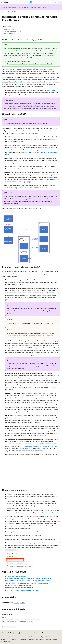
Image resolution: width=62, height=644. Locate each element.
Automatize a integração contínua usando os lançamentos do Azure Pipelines (28, 578)
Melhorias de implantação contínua (37, 124)
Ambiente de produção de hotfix (50, 513)
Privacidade (4, 639)
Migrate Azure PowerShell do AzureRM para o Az (40, 108)
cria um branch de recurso (25, 145)
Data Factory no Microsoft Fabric (14, 49)
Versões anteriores (34, 637)
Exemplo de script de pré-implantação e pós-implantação (22, 590)
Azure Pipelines (51, 90)
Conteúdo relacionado (9, 36)
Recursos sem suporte (9, 34)
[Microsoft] (31, 2)
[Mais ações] (58, 12)
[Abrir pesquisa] (55, 2)
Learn (4, 12)
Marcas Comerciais (51, 639)
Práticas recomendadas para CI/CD (13, 31)
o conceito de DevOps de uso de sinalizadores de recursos (39, 446)
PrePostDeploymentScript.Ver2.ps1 (22, 309)
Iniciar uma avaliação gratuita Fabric (18, 62)
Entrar (59, 2)
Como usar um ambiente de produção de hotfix (19, 588)
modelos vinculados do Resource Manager (18, 585)
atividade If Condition (41, 448)
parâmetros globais (27, 448)
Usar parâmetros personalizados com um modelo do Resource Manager (27, 583)
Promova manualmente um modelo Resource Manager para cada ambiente (28, 581)
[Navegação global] (2, 2)
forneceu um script (24, 297)
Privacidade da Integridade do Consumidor (22, 639)
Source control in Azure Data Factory (28, 133)
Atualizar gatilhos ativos (48, 295)
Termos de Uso (40, 639)
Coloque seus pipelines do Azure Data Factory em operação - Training (22, 619)
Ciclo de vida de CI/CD (9, 29)
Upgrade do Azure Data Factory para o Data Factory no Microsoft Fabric (30, 64)
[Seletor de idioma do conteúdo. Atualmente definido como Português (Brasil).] (8, 633)
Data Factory (17, 12)
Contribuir (49, 637)
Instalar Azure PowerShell (26, 106)
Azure (10, 12)
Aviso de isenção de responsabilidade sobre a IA (14, 637)
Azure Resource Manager (19, 82)
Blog (42, 637)
